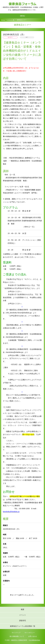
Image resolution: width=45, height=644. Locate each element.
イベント (23, 615)
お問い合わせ (33, 636)
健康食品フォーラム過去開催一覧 (23, 626)
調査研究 (23, 621)
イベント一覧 (11, 20)
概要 (23, 609)
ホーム (3, 20)
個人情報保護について (17, 636)
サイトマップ (16, 633)
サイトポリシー (30, 633)
